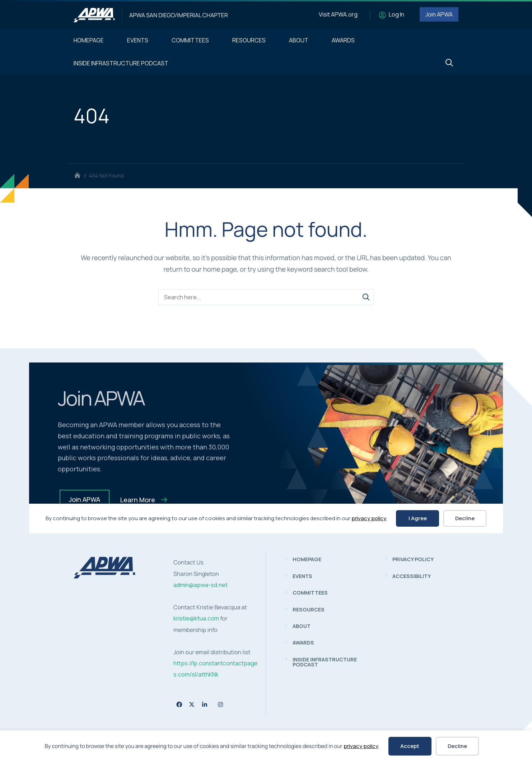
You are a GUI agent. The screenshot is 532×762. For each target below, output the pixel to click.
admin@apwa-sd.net (200, 585)
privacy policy (361, 746)
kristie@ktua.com (196, 618)
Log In (396, 14)
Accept (410, 746)
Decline (457, 746)
